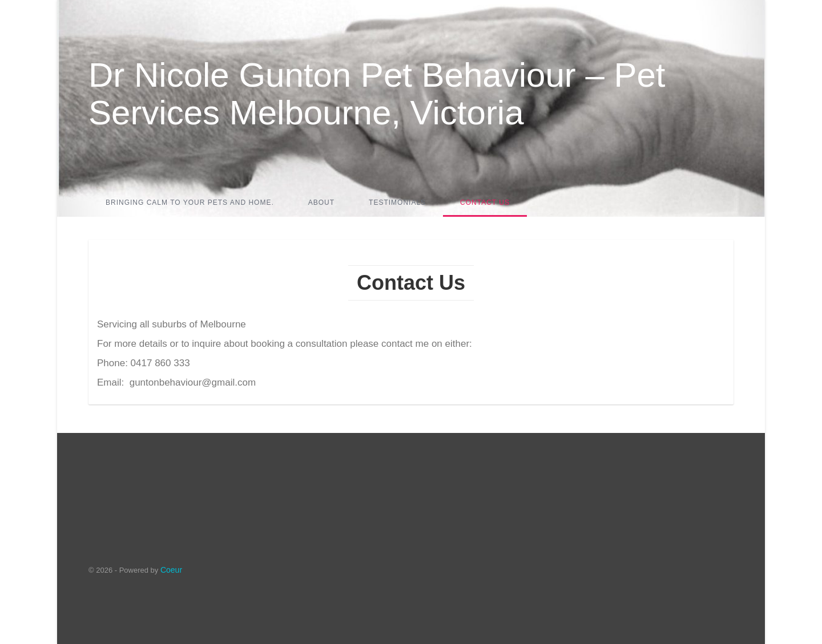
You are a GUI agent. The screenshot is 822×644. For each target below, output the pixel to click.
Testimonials (397, 202)
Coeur (171, 570)
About (321, 202)
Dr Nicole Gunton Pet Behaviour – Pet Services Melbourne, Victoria (377, 94)
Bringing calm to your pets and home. (190, 202)
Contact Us (485, 202)
